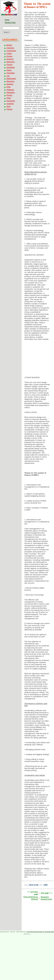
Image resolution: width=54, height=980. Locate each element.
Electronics (11, 62)
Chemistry (10, 48)
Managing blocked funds (46, 898)
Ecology (9, 56)
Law (8, 76)
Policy (9, 98)
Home (7, 20)
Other (9, 87)
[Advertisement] (38, 359)
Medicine (10, 84)
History (9, 70)
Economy (10, 59)
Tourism (9, 109)
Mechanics (10, 81)
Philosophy (11, 93)
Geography (11, 67)
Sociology (10, 104)
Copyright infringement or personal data (40, 932)
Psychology (11, 101)
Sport (8, 106)
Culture (9, 54)
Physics (9, 95)
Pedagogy (10, 90)
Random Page (10, 23)
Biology (9, 45)
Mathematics (11, 79)
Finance (9, 65)
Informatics (11, 73)
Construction (11, 51)
